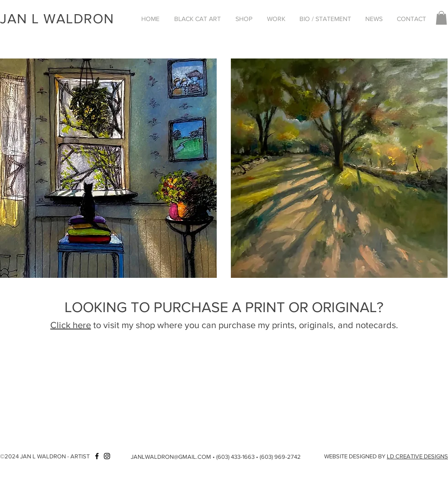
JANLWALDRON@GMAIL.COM (171, 457)
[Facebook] (97, 456)
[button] (197, 19)
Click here (71, 325)
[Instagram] (107, 456)
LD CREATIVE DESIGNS (417, 456)
